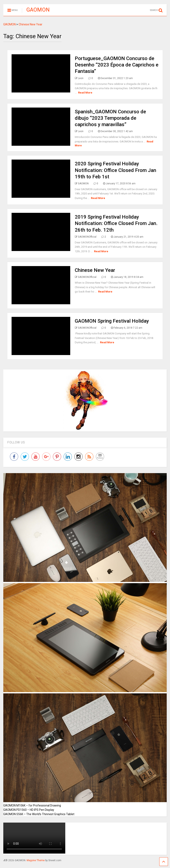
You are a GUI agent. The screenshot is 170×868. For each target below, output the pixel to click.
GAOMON (38, 10)
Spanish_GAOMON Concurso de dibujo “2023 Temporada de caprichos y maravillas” (110, 118)
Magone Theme (36, 860)
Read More (85, 93)
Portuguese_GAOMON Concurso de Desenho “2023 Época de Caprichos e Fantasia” (117, 65)
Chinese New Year (95, 270)
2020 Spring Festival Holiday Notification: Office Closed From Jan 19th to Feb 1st (115, 170)
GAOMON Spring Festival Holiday (112, 321)
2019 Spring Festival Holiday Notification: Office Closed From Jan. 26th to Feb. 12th (116, 223)
